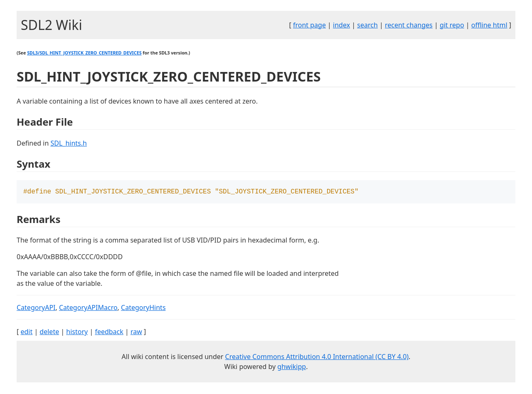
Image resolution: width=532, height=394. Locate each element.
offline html (489, 25)
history (77, 332)
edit (26, 332)
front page (309, 25)
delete (49, 332)
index (341, 25)
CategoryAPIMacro (88, 308)
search (367, 25)
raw (136, 332)
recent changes (409, 25)
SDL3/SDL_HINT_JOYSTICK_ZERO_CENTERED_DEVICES (84, 53)
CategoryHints (143, 308)
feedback (109, 332)
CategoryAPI (36, 308)
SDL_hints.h (68, 143)
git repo (452, 25)
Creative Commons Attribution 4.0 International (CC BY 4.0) (317, 357)
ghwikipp (292, 367)
